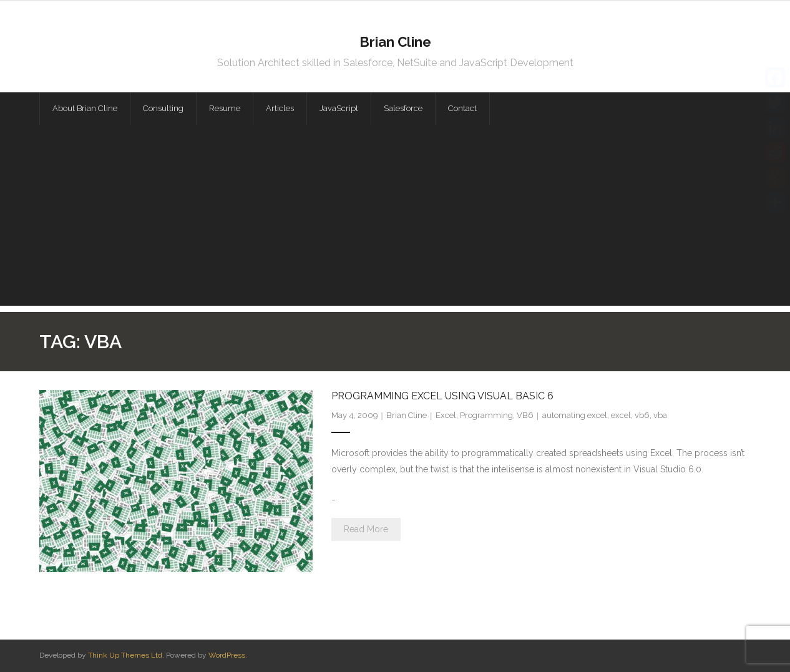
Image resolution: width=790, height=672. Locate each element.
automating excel (575, 415)
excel (621, 415)
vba (660, 415)
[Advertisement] (395, 218)
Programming (486, 415)
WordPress (227, 655)
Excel (446, 415)
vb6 (642, 415)
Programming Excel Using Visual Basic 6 (442, 396)
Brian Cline (407, 415)
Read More (366, 529)
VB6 (525, 415)
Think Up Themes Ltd (125, 655)
